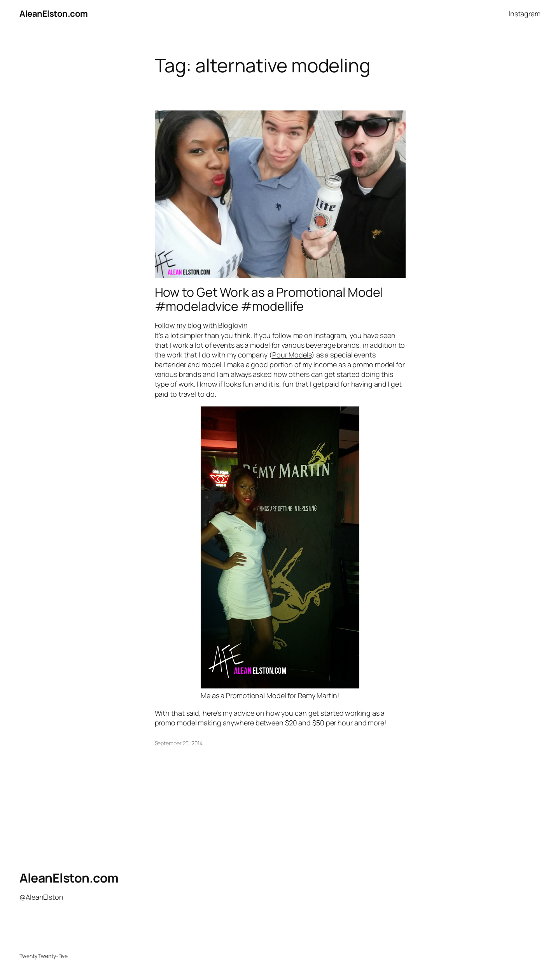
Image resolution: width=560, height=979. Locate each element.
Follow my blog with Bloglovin (201, 325)
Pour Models (292, 355)
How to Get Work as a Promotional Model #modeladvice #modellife (269, 299)
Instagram (330, 335)
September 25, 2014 (179, 743)
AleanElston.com (54, 14)
